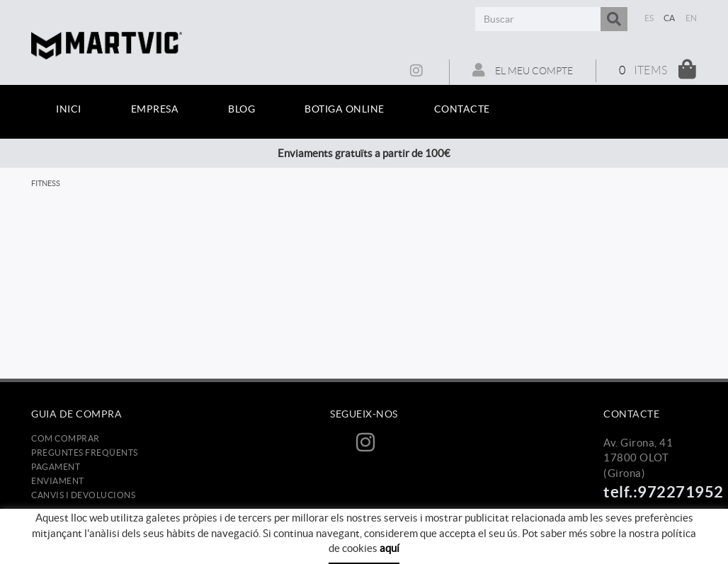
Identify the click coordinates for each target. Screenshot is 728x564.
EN (692, 18)
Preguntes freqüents (85, 453)
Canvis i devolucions (83, 495)
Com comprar (66, 438)
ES (649, 18)
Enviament (58, 481)
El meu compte (523, 70)
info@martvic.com (648, 533)
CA (670, 18)
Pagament (56, 467)
